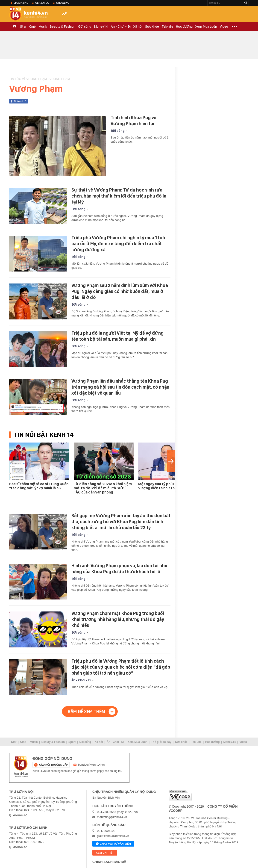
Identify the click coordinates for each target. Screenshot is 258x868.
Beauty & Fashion (63, 27)
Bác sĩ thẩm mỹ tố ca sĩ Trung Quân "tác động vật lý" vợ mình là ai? (39, 486)
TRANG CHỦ (15, 27)
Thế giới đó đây (161, 742)
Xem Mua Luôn (206, 27)
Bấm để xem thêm (86, 712)
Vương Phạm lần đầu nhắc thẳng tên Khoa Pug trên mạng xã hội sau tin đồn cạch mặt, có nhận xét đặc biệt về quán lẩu (120, 387)
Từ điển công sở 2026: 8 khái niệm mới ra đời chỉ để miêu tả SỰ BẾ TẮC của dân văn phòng (103, 488)
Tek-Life (196, 742)
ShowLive (63, 3)
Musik (43, 27)
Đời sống (85, 27)
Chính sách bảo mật (110, 862)
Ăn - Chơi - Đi (121, 27)
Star (23, 27)
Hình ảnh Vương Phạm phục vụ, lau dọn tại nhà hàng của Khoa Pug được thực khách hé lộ (119, 569)
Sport (72, 742)
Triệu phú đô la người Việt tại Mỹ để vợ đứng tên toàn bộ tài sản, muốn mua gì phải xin (117, 336)
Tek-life (167, 27)
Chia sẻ (21, 101)
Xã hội (138, 27)
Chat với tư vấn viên (113, 844)
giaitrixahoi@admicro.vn (113, 836)
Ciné (32, 27)
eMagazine (21, 3)
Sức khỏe (152, 27)
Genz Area (42, 3)
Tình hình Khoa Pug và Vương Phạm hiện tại (133, 121)
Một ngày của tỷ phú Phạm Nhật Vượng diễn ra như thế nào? (165, 486)
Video (224, 27)
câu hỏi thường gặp (54, 765)
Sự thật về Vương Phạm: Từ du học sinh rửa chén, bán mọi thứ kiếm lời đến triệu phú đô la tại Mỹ (119, 196)
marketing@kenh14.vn (112, 817)
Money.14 (101, 27)
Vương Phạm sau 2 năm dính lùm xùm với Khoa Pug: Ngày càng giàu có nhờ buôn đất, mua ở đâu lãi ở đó (120, 291)
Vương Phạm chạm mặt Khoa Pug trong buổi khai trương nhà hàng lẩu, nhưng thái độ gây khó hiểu (118, 619)
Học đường (184, 27)
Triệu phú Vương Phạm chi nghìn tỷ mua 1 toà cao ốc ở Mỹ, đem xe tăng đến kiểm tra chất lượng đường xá (118, 244)
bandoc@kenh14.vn (91, 765)
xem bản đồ (20, 816)
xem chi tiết (105, 853)
